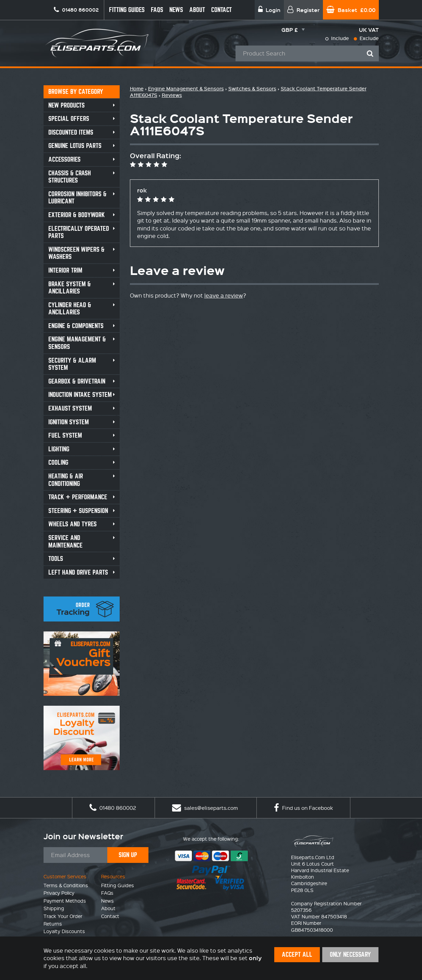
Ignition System (69, 422)
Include (337, 38)
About (197, 10)
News (176, 10)
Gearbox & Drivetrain (77, 381)
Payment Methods (65, 901)
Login (269, 10)
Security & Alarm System (72, 364)
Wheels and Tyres (73, 524)
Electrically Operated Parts (79, 232)
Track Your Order (63, 916)
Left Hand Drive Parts (78, 572)
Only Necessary (350, 954)
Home (137, 89)
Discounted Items (71, 132)
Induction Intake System (80, 395)
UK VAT (369, 30)
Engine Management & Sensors (77, 343)
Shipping (54, 908)
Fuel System (65, 435)
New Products (67, 105)
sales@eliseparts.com (205, 808)
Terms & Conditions (66, 885)
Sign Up (128, 855)
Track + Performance (78, 497)
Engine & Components (76, 326)
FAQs (157, 10)
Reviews (172, 95)
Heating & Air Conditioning (66, 480)
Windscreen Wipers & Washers (76, 253)
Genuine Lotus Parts (75, 146)
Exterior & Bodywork (77, 215)
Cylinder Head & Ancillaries (70, 309)
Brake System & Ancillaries (70, 288)
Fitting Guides (127, 10)
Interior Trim (65, 270)
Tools (56, 559)
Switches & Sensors (252, 89)
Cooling (58, 462)
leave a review (224, 295)
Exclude (366, 38)
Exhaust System (70, 408)
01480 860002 (113, 808)
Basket (351, 10)
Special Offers (69, 119)
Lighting (59, 449)
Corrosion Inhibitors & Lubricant (77, 198)
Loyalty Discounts (64, 931)
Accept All (297, 954)
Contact (221, 10)
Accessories (64, 159)
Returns (53, 924)
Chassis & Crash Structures (70, 177)
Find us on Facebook (303, 808)
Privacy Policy (59, 893)
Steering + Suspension (78, 511)
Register (303, 10)
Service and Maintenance (65, 542)
